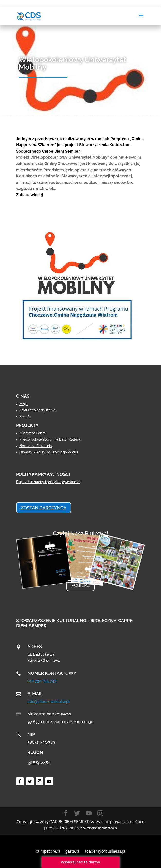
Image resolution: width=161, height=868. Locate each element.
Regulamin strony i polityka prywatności (48, 482)
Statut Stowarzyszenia (37, 410)
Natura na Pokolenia (36, 446)
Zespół (25, 417)
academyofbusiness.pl (105, 851)
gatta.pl (72, 851)
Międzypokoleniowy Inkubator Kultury (50, 439)
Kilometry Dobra (33, 433)
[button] (80, 195)
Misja (24, 404)
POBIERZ (80, 585)
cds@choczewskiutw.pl (49, 701)
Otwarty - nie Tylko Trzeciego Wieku (49, 452)
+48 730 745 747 (42, 681)
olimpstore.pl (48, 851)
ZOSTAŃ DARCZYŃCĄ (44, 508)
